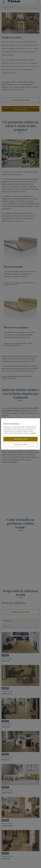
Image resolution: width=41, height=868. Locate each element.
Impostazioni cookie (21, 445)
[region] (20, 434)
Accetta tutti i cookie (21, 439)
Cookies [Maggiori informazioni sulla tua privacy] (33, 433)
